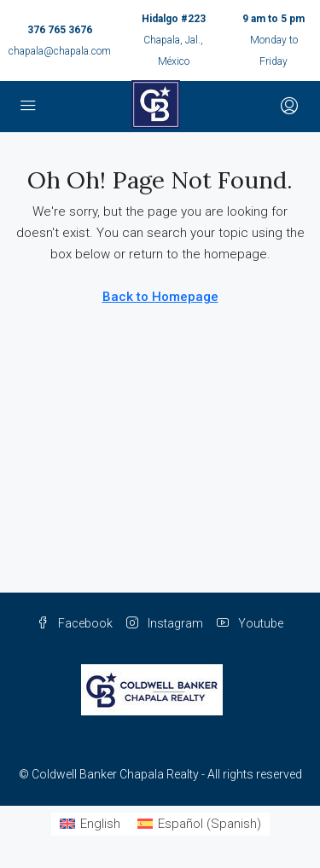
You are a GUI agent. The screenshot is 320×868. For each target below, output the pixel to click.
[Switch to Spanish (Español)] (199, 824)
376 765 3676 (60, 30)
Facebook (75, 623)
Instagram (165, 623)
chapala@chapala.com (60, 51)
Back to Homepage (160, 297)
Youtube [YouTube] (250, 623)
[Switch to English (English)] (90, 824)
